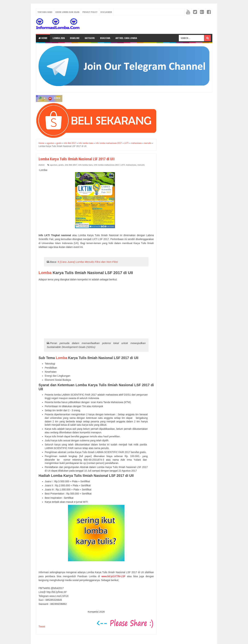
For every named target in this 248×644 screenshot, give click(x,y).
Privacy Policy (90, 12)
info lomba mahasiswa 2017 (107, 165)
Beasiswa (105, 38)
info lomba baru (86, 165)
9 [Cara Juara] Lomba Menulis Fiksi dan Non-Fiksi (88, 262)
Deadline (75, 38)
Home (43, 38)
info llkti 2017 (71, 165)
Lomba (45, 273)
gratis (61, 165)
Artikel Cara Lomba (126, 38)
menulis (141, 165)
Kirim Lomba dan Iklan (67, 12)
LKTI (123, 165)
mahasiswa (131, 165)
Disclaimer (106, 12)
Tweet (42, 627)
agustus (54, 165)
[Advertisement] (96, 310)
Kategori (90, 38)
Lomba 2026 (59, 38)
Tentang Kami (45, 12)
